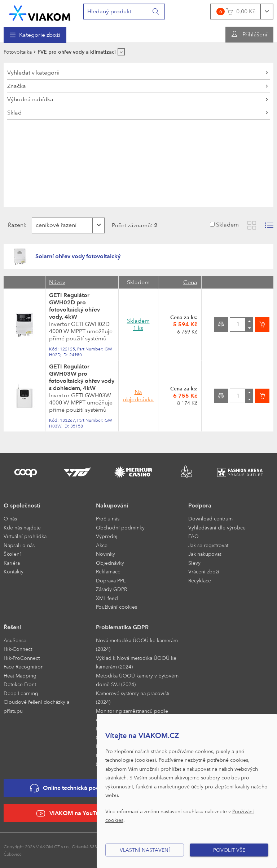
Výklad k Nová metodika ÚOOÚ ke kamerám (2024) (136, 662)
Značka (17, 86)
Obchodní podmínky (120, 527)
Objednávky (110, 563)
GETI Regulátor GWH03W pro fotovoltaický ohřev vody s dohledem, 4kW (82, 377)
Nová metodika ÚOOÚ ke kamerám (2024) (137, 645)
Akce (102, 545)
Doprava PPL (111, 580)
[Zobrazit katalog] (252, 225)
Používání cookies (116, 607)
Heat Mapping (20, 675)
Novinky (105, 554)
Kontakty (14, 571)
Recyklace (200, 580)
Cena (190, 282)
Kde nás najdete (22, 527)
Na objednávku (138, 396)
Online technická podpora (71, 788)
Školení (12, 554)
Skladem (227, 225)
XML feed (107, 598)
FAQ (194, 536)
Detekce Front (20, 684)
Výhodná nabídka (30, 99)
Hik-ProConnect (22, 658)
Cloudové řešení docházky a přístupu (36, 706)
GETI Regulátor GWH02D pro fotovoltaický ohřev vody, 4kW (74, 306)
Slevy (194, 563)
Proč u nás (108, 518)
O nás (10, 518)
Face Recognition (24, 666)
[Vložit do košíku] (262, 325)
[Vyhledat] (156, 12)
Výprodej (107, 536)
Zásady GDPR (111, 589)
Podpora (200, 505)
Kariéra (12, 563)
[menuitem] (35, 35)
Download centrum (210, 518)
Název (57, 282)
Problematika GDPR (122, 627)
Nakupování (112, 505)
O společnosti (22, 505)
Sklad (14, 113)
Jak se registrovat (208, 545)
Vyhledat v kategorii (33, 73)
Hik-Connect (18, 649)
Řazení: (16, 225)
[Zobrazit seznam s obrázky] (269, 225)
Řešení (12, 627)
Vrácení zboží (204, 571)
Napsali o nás (19, 545)
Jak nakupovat (205, 554)
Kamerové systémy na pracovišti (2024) (133, 698)
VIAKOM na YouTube (71, 813)
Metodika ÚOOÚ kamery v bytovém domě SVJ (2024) (137, 680)
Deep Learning (21, 693)
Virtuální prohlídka (25, 536)
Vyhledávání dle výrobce (217, 527)
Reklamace (108, 571)
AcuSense (15, 640)
